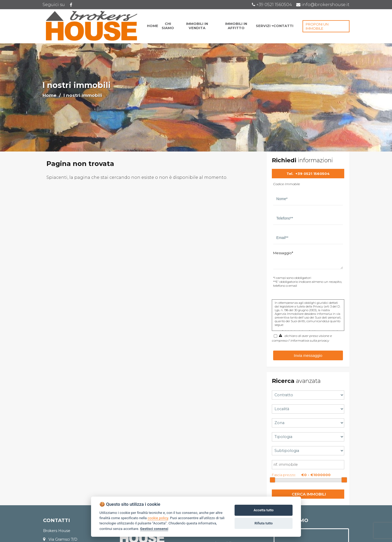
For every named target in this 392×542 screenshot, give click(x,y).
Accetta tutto (263, 510)
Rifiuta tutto (264, 523)
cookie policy (158, 518)
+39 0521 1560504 (312, 174)
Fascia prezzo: (284, 475)
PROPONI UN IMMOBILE (317, 26)
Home (49, 95)
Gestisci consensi (154, 529)
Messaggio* (283, 253)
